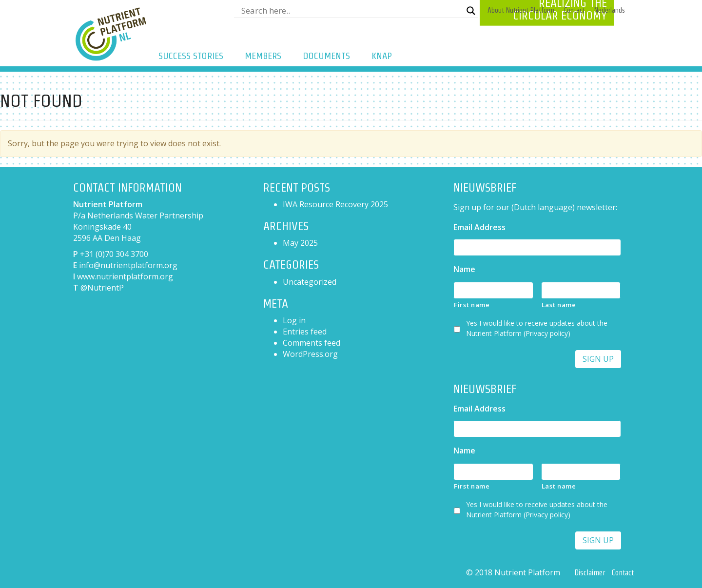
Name (464, 269)
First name (472, 305)
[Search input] (351, 11)
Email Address (479, 227)
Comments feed (312, 343)
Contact (574, 10)
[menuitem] (610, 10)
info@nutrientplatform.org (128, 265)
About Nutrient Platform (521, 10)
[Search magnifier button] (471, 11)
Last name (559, 305)
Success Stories (191, 56)
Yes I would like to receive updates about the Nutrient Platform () (537, 328)
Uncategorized (310, 282)
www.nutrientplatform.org (125, 276)
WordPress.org (310, 354)
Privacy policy (547, 333)
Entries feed (305, 332)
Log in (294, 320)
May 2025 (300, 243)
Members (263, 56)
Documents (326, 56)
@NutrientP (102, 288)
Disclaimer (590, 573)
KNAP (382, 56)
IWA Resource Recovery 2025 (335, 204)
